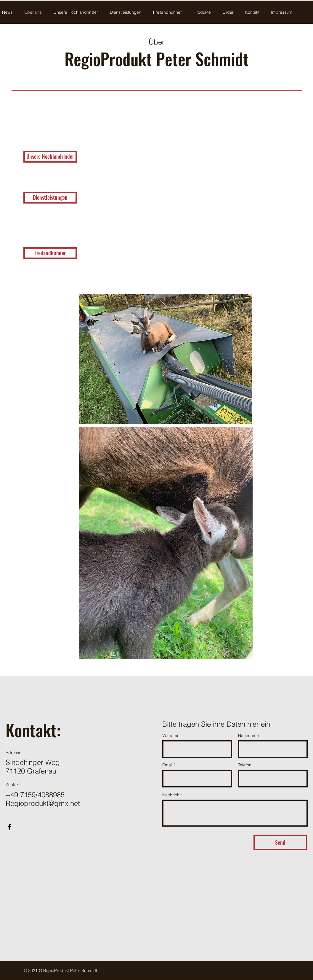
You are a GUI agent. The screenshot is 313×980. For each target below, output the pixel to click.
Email (167, 765)
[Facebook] (9, 827)
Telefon (245, 765)
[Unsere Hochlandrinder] (50, 157)
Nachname (248, 736)
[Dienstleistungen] (50, 198)
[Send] (280, 842)
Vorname (171, 736)
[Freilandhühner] (50, 253)
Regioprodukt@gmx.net (43, 803)
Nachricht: (172, 795)
